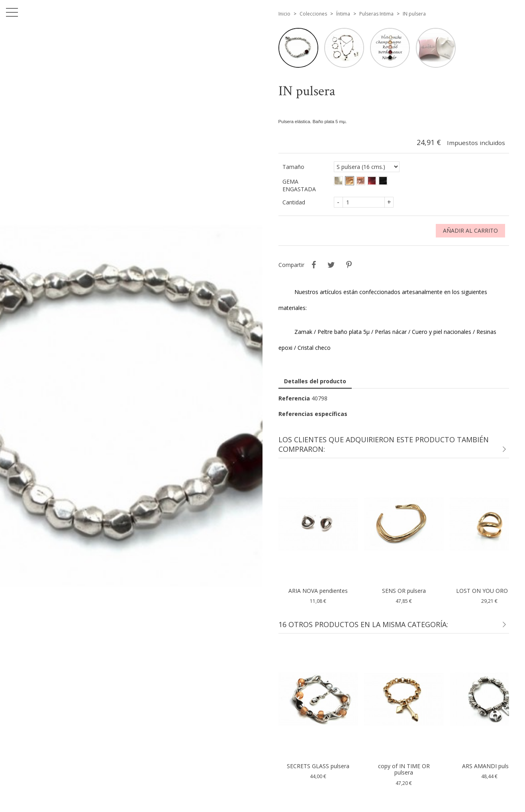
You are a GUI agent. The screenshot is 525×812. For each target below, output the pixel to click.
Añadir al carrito (470, 230)
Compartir (314, 265)
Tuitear (331, 265)
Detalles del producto (315, 381)
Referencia (294, 398)
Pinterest (349, 265)
